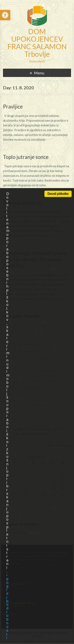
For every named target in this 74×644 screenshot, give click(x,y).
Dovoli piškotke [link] (58, 194)
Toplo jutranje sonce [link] (26, 157)
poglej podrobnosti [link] (7, 608)
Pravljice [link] (13, 107)
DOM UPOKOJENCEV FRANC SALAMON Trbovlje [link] (37, 43)
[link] (5, 15)
